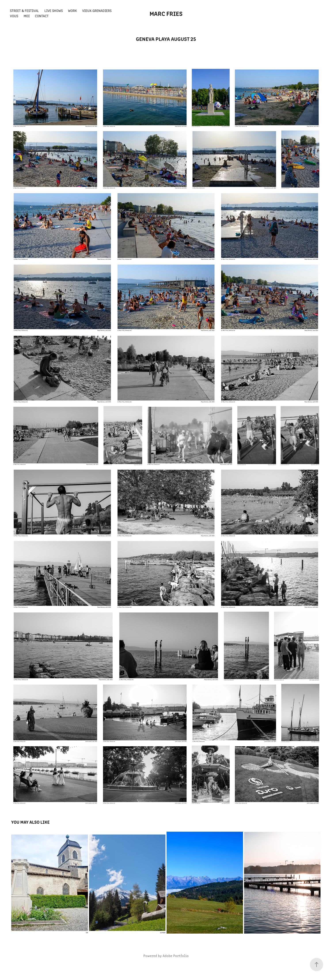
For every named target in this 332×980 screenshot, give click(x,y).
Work (72, 10)
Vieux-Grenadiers (97, 10)
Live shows (54, 10)
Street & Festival (24, 10)
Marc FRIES (166, 13)
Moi (27, 16)
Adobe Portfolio (176, 956)
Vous (14, 16)
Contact (42, 16)
